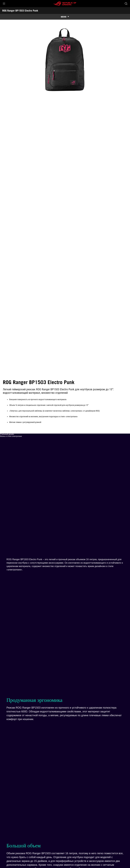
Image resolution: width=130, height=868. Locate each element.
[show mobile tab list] (65, 17)
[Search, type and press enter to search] (126, 4)
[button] (4, 4)
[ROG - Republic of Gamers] (65, 4)
